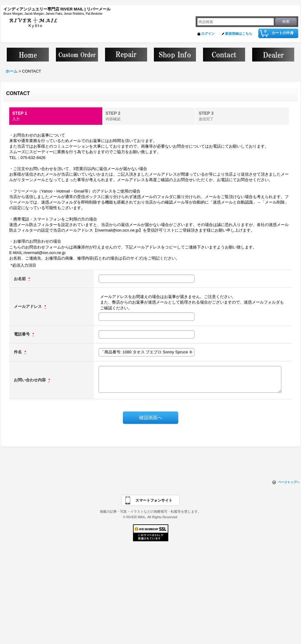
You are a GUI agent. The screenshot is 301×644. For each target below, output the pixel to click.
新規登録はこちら (239, 34)
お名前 (20, 279)
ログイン (208, 34)
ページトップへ (289, 482)
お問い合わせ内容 (30, 380)
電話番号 (22, 334)
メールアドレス (28, 306)
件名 (18, 352)
